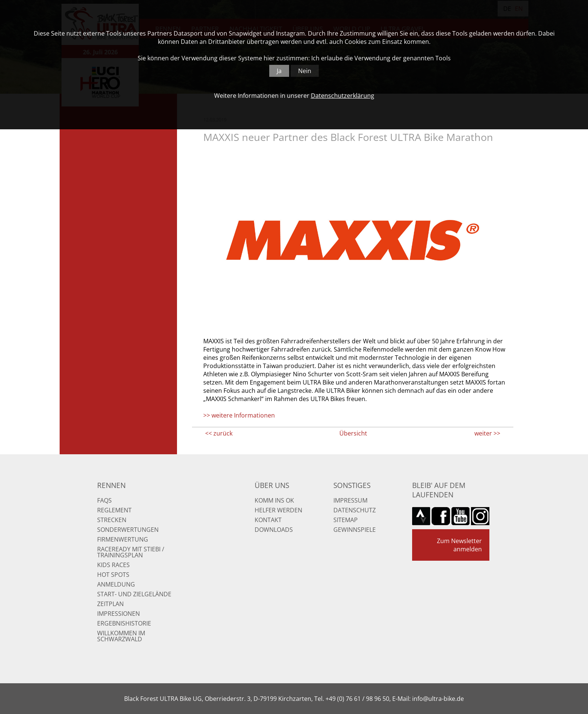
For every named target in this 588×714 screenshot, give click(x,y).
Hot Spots (113, 575)
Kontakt (268, 520)
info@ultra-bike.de (438, 699)
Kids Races (113, 565)
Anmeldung (116, 584)
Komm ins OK (274, 500)
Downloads (274, 530)
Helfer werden (278, 510)
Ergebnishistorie (124, 623)
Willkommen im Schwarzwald (121, 636)
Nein (305, 71)
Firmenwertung (123, 539)
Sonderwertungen (128, 530)
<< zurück (219, 433)
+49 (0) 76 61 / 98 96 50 (357, 699)
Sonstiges (352, 485)
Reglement (114, 510)
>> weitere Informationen (239, 415)
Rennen (111, 485)
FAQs (104, 500)
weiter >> (487, 433)
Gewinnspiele (355, 530)
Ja (279, 71)
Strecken (112, 520)
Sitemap (346, 520)
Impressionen (118, 614)
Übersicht (353, 433)
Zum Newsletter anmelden (459, 545)
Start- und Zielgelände (134, 594)
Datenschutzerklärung (343, 96)
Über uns (272, 485)
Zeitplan (110, 604)
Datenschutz (355, 510)
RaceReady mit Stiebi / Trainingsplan (131, 552)
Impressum (350, 500)
